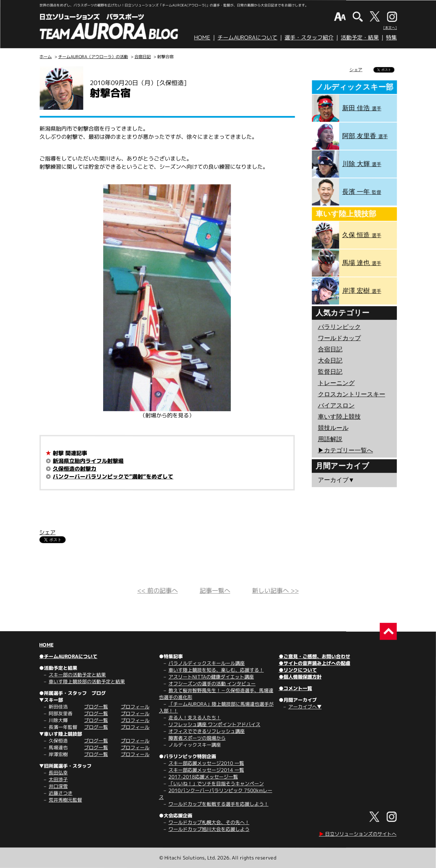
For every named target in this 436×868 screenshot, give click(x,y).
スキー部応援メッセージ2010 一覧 (206, 763)
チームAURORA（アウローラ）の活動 (93, 57)
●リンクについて (298, 670)
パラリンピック (339, 327)
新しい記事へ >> (275, 591)
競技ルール (333, 428)
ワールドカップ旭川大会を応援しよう (209, 829)
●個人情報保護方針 (300, 677)
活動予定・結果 (360, 37)
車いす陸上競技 (339, 417)
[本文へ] (390, 28)
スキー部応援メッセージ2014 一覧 (206, 770)
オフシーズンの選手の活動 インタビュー (212, 683)
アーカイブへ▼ (305, 707)
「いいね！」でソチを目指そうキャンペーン (216, 783)
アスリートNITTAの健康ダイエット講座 (211, 677)
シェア (47, 532)
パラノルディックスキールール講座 (207, 663)
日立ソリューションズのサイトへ (358, 834)
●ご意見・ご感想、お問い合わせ (314, 656)
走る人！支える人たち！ (195, 717)
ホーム (46, 57)
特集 (391, 37)
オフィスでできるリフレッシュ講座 (207, 731)
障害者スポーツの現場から (197, 738)
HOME (202, 37)
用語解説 (330, 439)
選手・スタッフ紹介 (309, 37)
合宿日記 (143, 57)
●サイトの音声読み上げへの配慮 (314, 663)
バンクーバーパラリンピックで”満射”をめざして (113, 477)
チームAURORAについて (247, 37)
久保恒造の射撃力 (75, 469)
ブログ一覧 (96, 707)
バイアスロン (336, 405)
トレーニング (336, 383)
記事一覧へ (215, 591)
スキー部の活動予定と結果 (77, 675)
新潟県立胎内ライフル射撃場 (88, 461)
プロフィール (135, 707)
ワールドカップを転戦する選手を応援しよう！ (219, 804)
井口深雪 (58, 786)
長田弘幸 (58, 773)
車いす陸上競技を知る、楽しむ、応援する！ (216, 670)
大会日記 (330, 361)
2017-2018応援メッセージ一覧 (203, 777)
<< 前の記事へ (157, 591)
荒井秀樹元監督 (65, 800)
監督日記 (330, 372)
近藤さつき (61, 793)
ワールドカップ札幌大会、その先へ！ (209, 822)
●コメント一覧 (295, 688)
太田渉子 (58, 779)
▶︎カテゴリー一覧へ (345, 450)
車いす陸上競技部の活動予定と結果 (87, 681)
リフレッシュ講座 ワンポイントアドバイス (214, 724)
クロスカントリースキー (352, 394)
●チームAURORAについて (68, 656)
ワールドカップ (339, 338)
